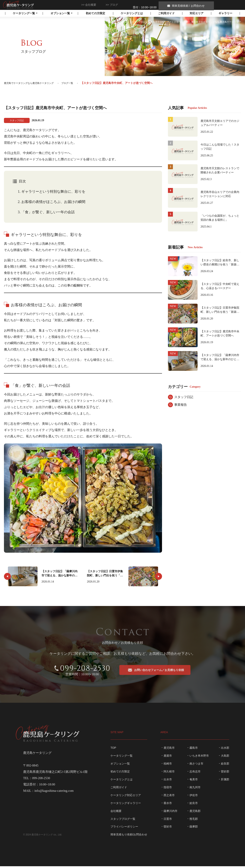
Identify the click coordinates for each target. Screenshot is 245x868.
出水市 (170, 781)
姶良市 (196, 805)
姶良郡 (228, 765)
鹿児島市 (172, 749)
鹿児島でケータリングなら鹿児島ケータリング (19, 5)
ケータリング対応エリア (126, 797)
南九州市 (198, 789)
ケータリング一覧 (122, 757)
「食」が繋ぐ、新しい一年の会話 (46, 212)
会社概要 (91, 5)
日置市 (170, 820)
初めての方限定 (95, 13)
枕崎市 (170, 765)
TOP (113, 749)
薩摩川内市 (173, 813)
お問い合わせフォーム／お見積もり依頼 (159, 673)
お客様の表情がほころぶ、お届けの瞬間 (52, 202)
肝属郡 (228, 781)
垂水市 (170, 805)
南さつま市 (199, 765)
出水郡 (228, 749)
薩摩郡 (196, 828)
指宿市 (170, 789)
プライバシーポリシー (124, 828)
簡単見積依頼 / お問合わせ (221, 5)
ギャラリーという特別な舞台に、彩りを (52, 192)
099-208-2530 (145, 5)
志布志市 (198, 773)
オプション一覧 (120, 765)
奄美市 (196, 781)
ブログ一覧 (76, 83)
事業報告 (181, 405)
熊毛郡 (196, 820)
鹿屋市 (170, 757)
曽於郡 (228, 773)
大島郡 (228, 757)
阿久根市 (172, 773)
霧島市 (196, 749)
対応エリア (197, 13)
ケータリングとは (132, 13)
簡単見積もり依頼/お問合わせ (129, 836)
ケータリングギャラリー (126, 805)
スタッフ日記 (184, 397)
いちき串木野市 (202, 757)
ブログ (114, 5)
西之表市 (172, 797)
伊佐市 (196, 797)
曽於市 (170, 828)
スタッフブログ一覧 (123, 820)
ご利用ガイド (166, 13)
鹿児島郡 (198, 813)
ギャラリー (225, 13)
